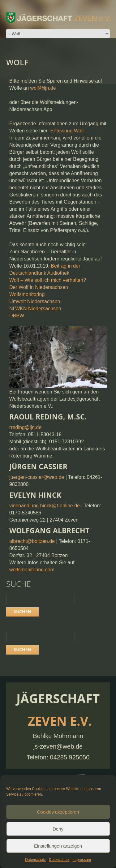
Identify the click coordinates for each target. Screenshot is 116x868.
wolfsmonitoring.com (32, 570)
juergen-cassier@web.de (37, 477)
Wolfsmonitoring (27, 294)
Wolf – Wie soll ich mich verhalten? (48, 280)
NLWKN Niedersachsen (35, 309)
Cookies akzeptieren (58, 812)
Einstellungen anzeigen (58, 846)
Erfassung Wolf (67, 131)
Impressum (82, 860)
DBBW (17, 316)
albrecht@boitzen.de (32, 541)
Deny (58, 829)
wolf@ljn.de (43, 88)
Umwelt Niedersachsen (35, 301)
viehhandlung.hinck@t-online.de (45, 506)
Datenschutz (35, 860)
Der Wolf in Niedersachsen (39, 287)
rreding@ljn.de (25, 427)
